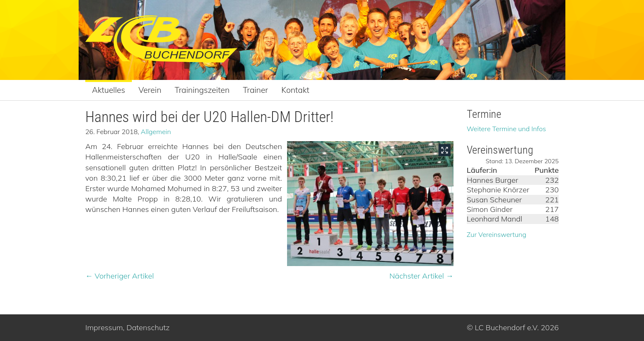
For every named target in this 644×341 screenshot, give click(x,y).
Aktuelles (109, 90)
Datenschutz (148, 327)
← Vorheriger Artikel (120, 276)
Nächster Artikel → (421, 276)
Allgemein (156, 132)
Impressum (104, 327)
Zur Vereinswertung (497, 234)
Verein (150, 90)
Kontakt (295, 90)
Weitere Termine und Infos (507, 129)
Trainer (256, 90)
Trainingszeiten (202, 90)
